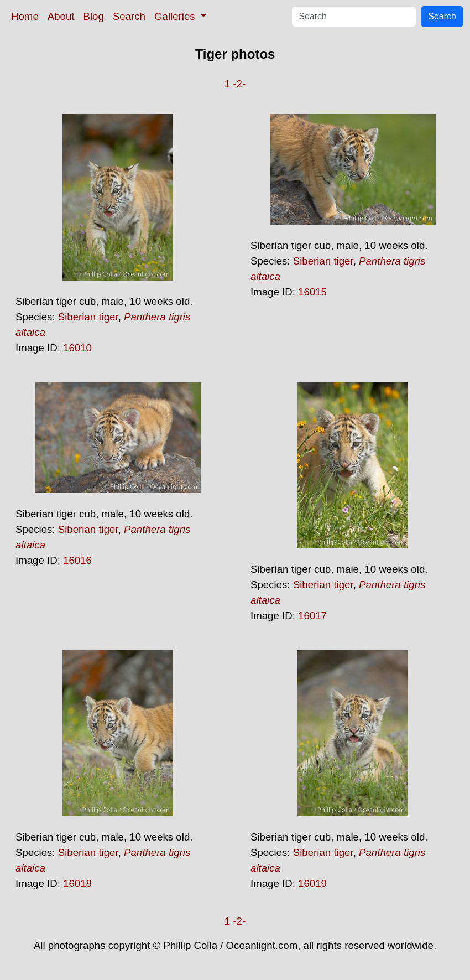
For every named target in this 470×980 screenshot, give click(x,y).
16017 (312, 616)
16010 (77, 348)
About (61, 16)
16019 (312, 883)
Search (129, 16)
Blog (94, 16)
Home (25, 16)
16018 (77, 883)
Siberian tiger (88, 317)
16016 (77, 560)
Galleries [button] (176, 16)
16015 (312, 292)
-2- (239, 84)
